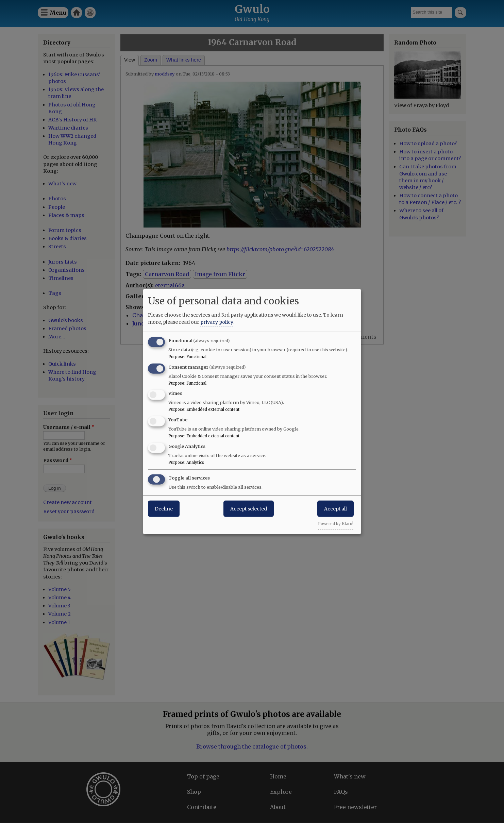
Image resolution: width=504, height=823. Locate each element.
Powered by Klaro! (336, 523)
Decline (164, 508)
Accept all (335, 508)
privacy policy (217, 322)
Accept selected (249, 508)
